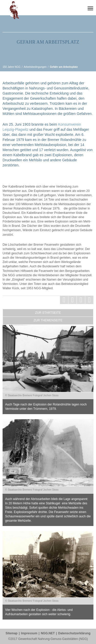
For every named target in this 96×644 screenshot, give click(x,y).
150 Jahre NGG (67, 9)
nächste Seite (92, 52)
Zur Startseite (48, 313)
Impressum (29, 633)
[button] (14, 12)
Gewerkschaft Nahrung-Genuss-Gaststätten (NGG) (80, 9)
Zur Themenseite (48, 320)
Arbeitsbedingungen (35, 67)
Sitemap (12, 633)
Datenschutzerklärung (74, 633)
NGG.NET (48, 633)
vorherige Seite (4, 52)
